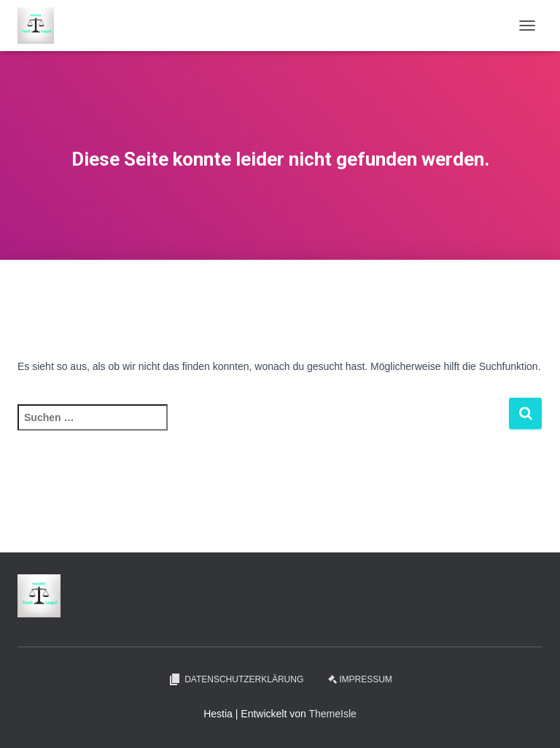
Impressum (360, 679)
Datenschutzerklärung (236, 679)
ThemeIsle (332, 714)
